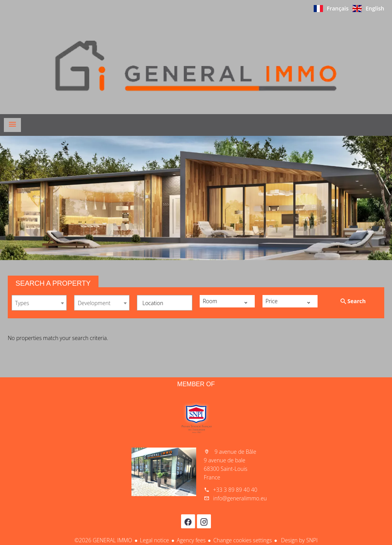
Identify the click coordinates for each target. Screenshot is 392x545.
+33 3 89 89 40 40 (235, 490)
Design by (299, 540)
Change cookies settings (243, 540)
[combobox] (39, 303)
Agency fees (191, 540)
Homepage (196, 66)
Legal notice (155, 540)
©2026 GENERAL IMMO (103, 540)
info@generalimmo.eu (240, 498)
